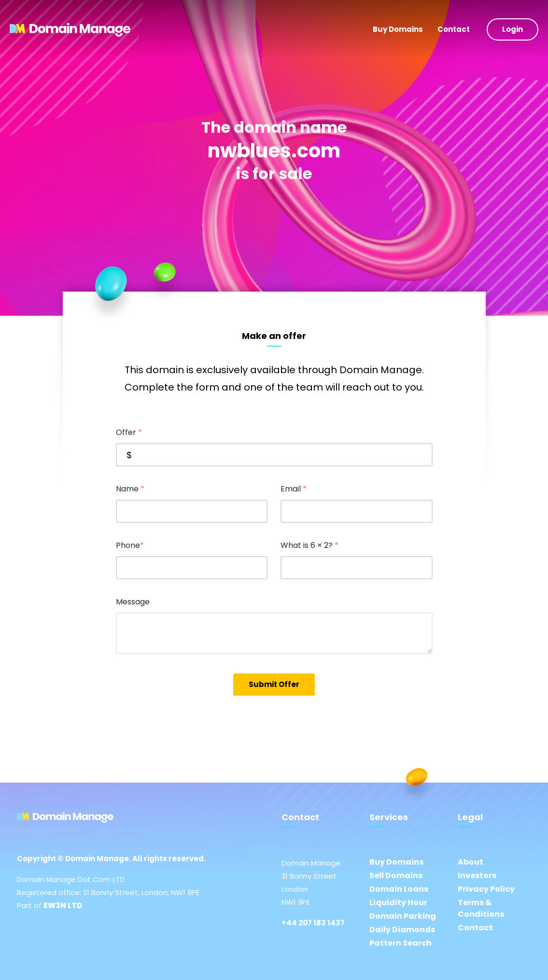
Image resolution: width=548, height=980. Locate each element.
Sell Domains (396, 875)
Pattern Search (400, 943)
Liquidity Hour (398, 903)
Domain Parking (403, 916)
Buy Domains (398, 29)
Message (133, 602)
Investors (477, 875)
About (471, 862)
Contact (454, 29)
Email (294, 489)
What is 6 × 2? (309, 545)
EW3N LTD (63, 905)
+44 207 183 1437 (313, 923)
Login (513, 29)
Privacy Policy (486, 889)
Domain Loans (399, 889)
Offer (129, 432)
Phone (130, 545)
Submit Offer (274, 684)
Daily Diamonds (402, 930)
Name (130, 489)
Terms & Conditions (481, 908)
